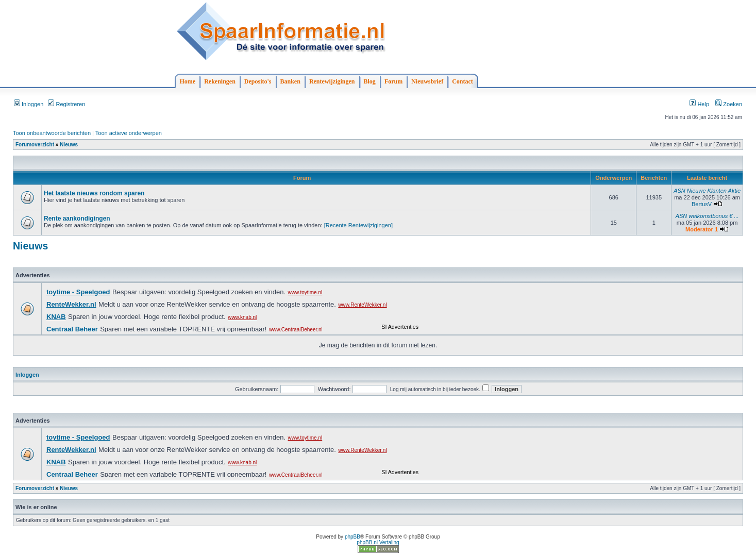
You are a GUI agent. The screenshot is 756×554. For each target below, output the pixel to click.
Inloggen (29, 104)
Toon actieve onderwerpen (129, 133)
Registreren (66, 104)
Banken (290, 81)
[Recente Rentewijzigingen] (358, 225)
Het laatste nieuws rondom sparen (94, 193)
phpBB (352, 537)
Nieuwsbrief (427, 81)
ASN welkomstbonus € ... (707, 216)
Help (699, 104)
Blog (370, 81)
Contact (463, 81)
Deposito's (258, 81)
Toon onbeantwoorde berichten (52, 133)
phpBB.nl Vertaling (378, 542)
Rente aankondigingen (77, 219)
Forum (393, 81)
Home (188, 81)
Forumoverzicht (35, 145)
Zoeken (729, 104)
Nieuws (69, 145)
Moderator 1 (702, 229)
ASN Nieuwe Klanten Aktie (707, 191)
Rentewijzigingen (332, 81)
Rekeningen (220, 81)
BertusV (702, 204)
